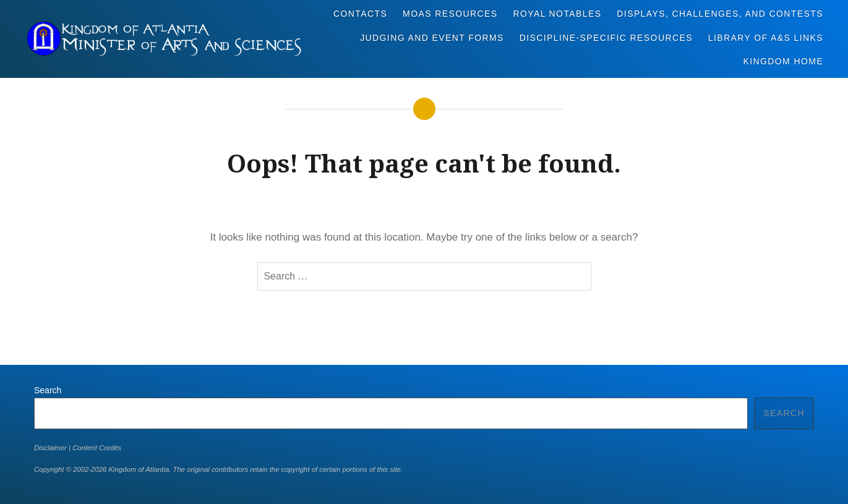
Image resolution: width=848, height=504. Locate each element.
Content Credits (97, 448)
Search (48, 390)
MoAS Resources (450, 14)
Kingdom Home (783, 61)
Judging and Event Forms (432, 38)
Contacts (360, 14)
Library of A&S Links (766, 38)
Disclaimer (50, 448)
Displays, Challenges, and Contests (720, 14)
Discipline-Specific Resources (606, 38)
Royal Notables (557, 14)
